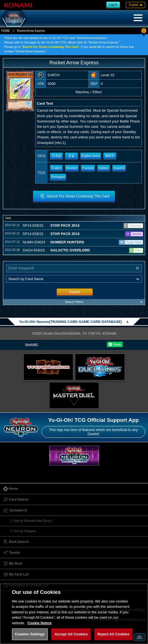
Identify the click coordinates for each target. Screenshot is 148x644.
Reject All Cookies (113, 634)
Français (88, 168)
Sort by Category (25, 531)
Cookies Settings (30, 634)
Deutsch (72, 168)
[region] (74, 614)
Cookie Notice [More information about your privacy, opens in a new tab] (40, 623)
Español (119, 168)
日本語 (57, 156)
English (57, 168)
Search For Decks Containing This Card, (51, 47)
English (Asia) (91, 156)
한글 (71, 156)
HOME (6, 31)
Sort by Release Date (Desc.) (33, 521)
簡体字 (110, 156)
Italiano (104, 168)
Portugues (58, 177)
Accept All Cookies (71, 634)
